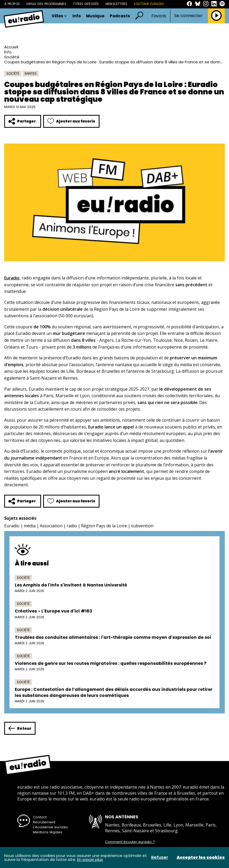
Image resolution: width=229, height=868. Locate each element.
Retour (20, 728)
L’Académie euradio (50, 827)
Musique (95, 16)
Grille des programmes (46, 4)
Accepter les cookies (201, 857)
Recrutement (44, 822)
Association (51, 526)
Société (12, 57)
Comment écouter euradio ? (130, 842)
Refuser (160, 857)
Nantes (31, 73)
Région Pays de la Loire (104, 526)
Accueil (11, 47)
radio (72, 526)
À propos (12, 4)
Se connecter (188, 16)
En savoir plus (90, 859)
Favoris (159, 16)
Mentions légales (48, 832)
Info (77, 16)
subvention (142, 526)
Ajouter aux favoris (71, 121)
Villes (59, 16)
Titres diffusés (86, 4)
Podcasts (120, 16)
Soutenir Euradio (149, 4)
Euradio (12, 526)
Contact (40, 817)
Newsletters (116, 4)
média (30, 526)
